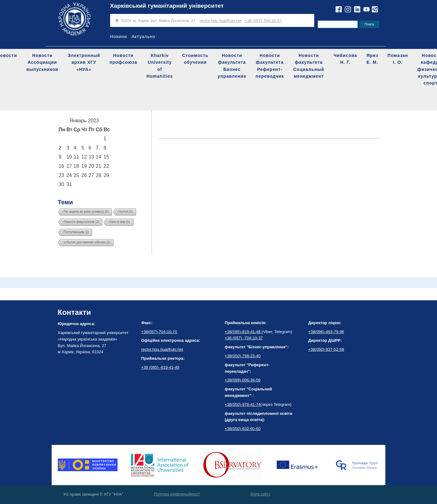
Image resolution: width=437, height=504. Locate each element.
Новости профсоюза (123, 59)
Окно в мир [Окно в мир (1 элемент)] (120, 222)
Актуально (143, 37)
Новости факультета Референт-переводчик (270, 66)
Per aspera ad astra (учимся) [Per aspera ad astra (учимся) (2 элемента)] (86, 212)
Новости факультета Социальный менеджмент (309, 66)
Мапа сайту (260, 494)
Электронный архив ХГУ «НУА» (84, 62)
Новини (119, 37)
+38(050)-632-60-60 (243, 429)
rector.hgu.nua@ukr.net (221, 21)
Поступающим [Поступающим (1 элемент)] (76, 232)
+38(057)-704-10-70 (159, 332)
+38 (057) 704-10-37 (263, 21)
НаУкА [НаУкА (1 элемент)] (126, 212)
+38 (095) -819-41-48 (160, 367)
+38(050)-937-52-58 (326, 349)
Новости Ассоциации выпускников (42, 62)
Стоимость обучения (195, 59)
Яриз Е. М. (372, 59)
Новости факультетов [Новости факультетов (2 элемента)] (81, 222)
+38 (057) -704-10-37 (244, 338)
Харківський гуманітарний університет (167, 6)
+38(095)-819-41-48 (243, 332)
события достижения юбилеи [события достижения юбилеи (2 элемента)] (87, 242)
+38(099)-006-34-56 (243, 380)
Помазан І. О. (398, 59)
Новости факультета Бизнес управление (232, 66)
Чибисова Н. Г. (345, 59)
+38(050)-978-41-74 (243, 404)
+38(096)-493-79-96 (326, 332)
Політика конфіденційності (177, 494)
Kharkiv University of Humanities (160, 66)
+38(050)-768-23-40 (243, 356)
